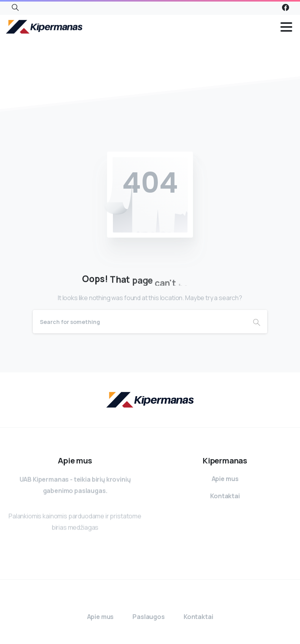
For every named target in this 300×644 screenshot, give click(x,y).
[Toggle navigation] (286, 27)
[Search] (139, 322)
